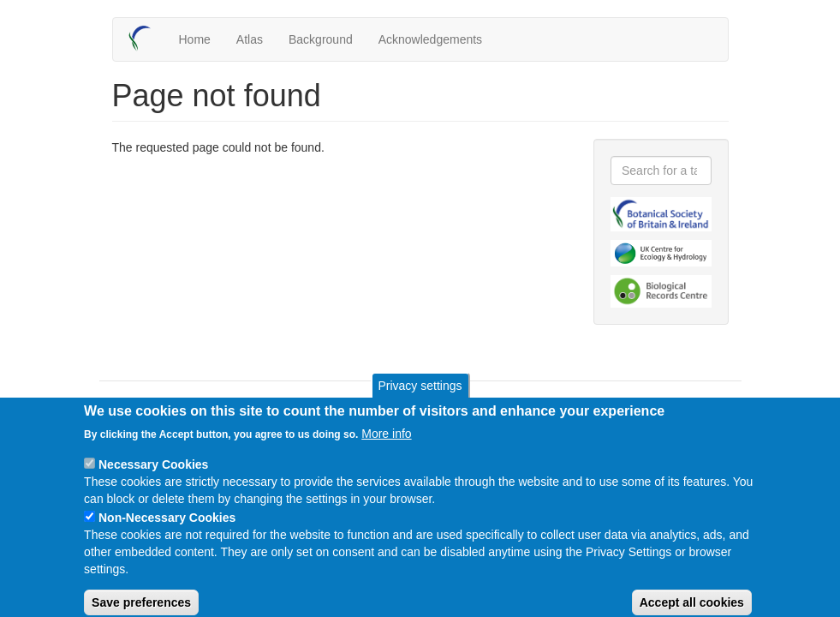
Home (195, 39)
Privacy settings (420, 398)
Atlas (250, 39)
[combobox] (661, 171)
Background (321, 39)
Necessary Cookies (153, 477)
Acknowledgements (430, 39)
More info (386, 446)
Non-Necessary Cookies (167, 530)
